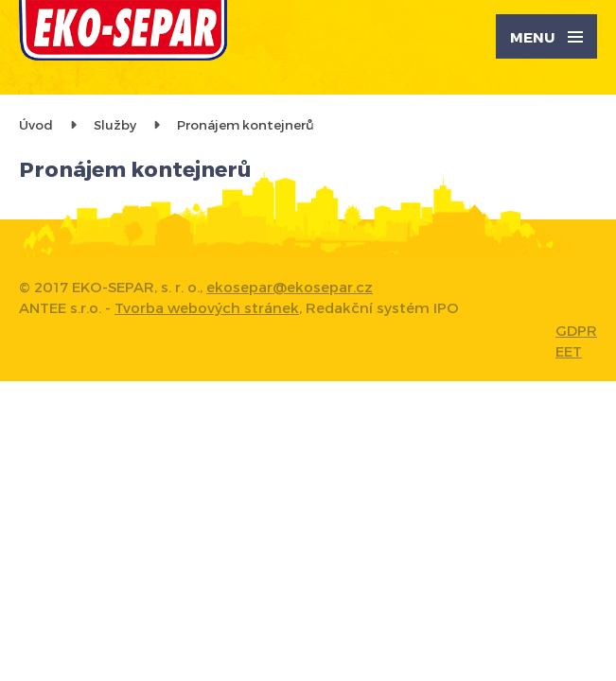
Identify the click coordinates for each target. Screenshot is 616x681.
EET (569, 351)
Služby (115, 124)
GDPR (576, 330)
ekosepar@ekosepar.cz (290, 287)
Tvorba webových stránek (207, 307)
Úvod (36, 124)
